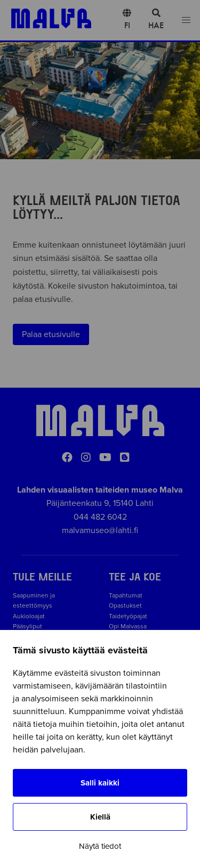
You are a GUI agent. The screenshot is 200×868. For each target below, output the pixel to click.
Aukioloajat (29, 616)
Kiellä (100, 817)
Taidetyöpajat (128, 616)
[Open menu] (186, 21)
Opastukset (125, 605)
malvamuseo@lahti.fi (100, 530)
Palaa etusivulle (51, 334)
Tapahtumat (126, 595)
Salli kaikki (100, 783)
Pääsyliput (27, 626)
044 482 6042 (100, 517)
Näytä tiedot (100, 846)
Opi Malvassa (128, 626)
